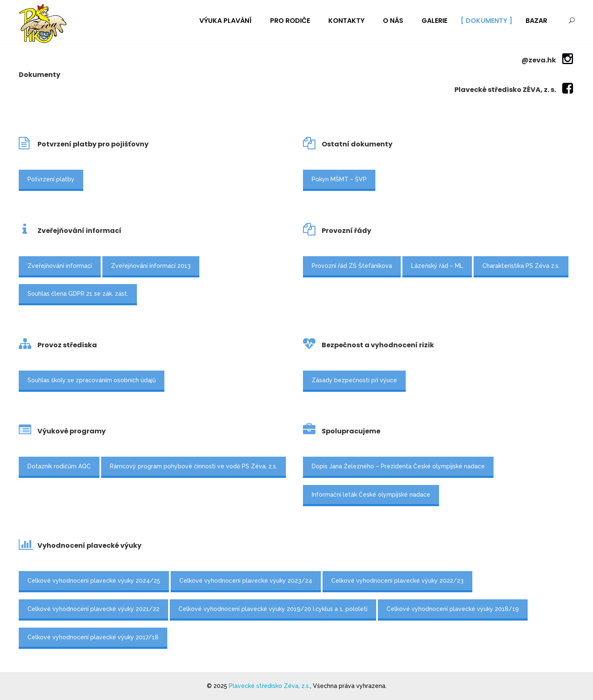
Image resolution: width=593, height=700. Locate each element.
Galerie (434, 21)
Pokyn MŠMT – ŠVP (339, 179)
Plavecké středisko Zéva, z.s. (269, 686)
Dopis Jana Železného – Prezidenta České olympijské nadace (398, 466)
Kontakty (346, 21)
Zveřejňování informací (60, 266)
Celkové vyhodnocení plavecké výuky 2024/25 (94, 581)
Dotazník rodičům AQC (59, 466)
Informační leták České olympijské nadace (371, 495)
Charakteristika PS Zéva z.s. (521, 266)
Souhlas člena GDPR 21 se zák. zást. (78, 294)
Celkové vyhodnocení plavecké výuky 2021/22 (93, 609)
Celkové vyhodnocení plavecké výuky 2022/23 (397, 581)
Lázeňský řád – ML (437, 266)
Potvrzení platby (51, 179)
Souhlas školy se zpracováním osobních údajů (92, 380)
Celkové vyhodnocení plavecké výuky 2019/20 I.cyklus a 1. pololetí (273, 609)
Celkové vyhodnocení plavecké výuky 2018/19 (453, 609)
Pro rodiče (290, 21)
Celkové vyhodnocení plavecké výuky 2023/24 (246, 581)
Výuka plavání (226, 21)
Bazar (536, 21)
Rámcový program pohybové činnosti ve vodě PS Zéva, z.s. (194, 466)
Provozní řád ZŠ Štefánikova (352, 266)
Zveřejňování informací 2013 (151, 266)
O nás (393, 21)
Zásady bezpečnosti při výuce (354, 380)
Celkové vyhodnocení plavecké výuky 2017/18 (93, 637)
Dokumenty (486, 21)
